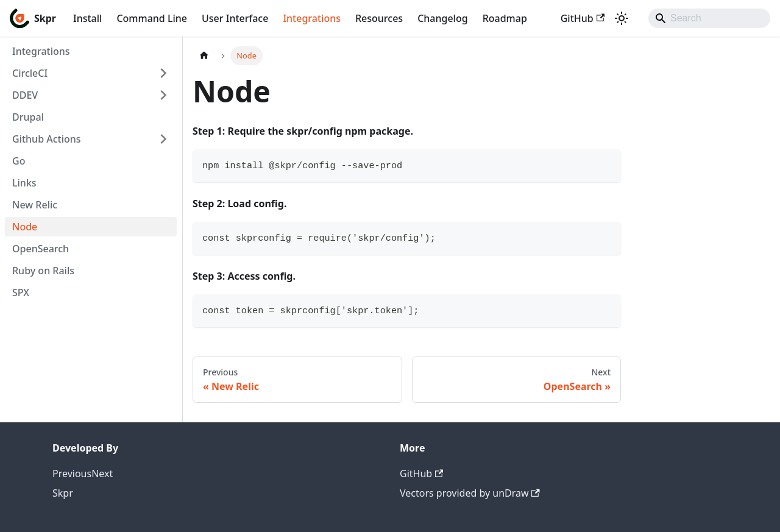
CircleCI (30, 73)
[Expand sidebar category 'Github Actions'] (163, 139)
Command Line (152, 18)
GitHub (583, 18)
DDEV (25, 95)
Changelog (443, 18)
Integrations (312, 18)
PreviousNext (83, 473)
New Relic (35, 205)
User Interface (235, 18)
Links (24, 183)
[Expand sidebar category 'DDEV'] (163, 95)
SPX (21, 293)
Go (19, 161)
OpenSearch (41, 249)
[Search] (709, 18)
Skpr (63, 493)
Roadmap (505, 18)
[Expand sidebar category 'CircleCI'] (163, 73)
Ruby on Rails (43, 271)
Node (25, 227)
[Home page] (204, 56)
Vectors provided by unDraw (470, 493)
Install (87, 18)
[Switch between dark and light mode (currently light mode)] (622, 18)
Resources (379, 18)
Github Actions (47, 139)
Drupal (28, 117)
